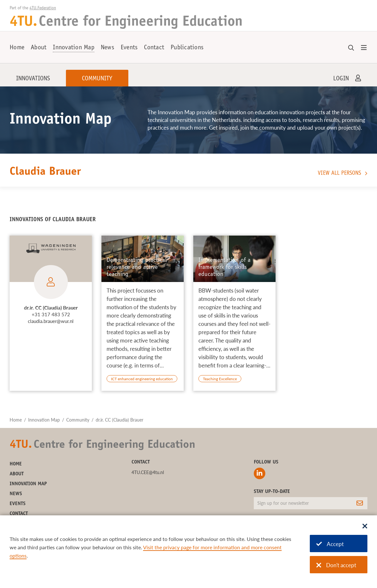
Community (97, 79)
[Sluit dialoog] (365, 527)
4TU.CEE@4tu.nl (148, 472)
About (39, 48)
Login (341, 79)
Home (17, 48)
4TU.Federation (43, 8)
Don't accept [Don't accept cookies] (336, 565)
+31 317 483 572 (51, 314)
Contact (154, 48)
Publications (187, 48)
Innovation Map (74, 48)
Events (129, 48)
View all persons (339, 173)
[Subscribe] (360, 503)
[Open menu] (364, 48)
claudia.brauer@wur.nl (51, 321)
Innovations (33, 79)
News (108, 48)
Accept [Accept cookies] (330, 544)
